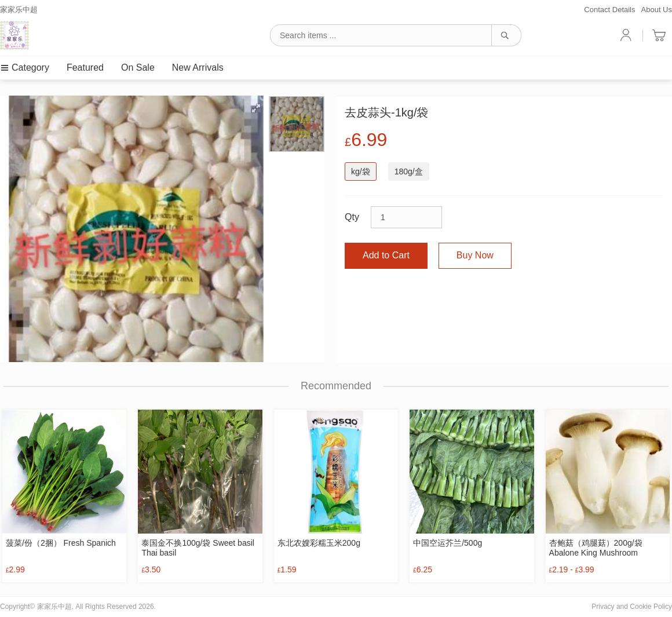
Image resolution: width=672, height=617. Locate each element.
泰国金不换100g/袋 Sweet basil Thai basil (198, 548)
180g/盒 (409, 171)
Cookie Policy (651, 607)
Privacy (603, 607)
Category (25, 67)
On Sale (138, 67)
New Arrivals (198, 67)
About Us (657, 10)
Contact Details (609, 10)
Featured (85, 67)
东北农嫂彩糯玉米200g (319, 543)
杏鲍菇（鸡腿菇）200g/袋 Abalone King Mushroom (596, 548)
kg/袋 (361, 171)
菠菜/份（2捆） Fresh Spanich (61, 543)
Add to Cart (386, 255)
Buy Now (475, 255)
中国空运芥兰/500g (448, 543)
